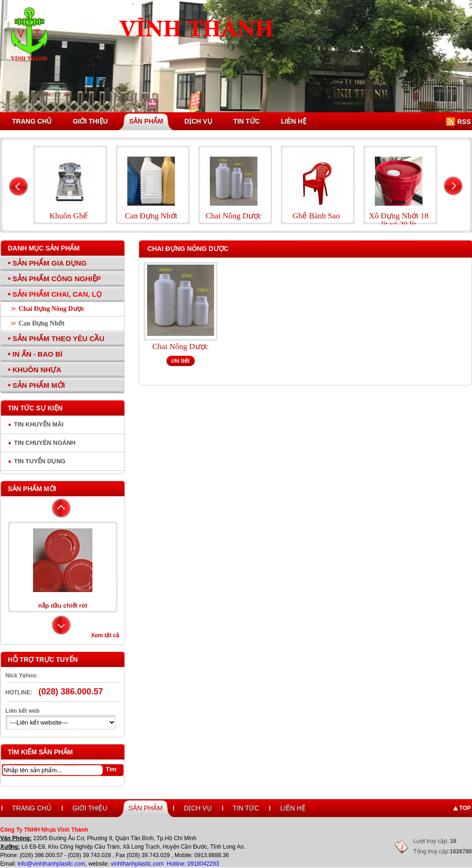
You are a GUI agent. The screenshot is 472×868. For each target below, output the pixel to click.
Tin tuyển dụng (40, 461)
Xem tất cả (105, 635)
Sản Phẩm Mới (39, 385)
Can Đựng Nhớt (42, 323)
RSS (464, 122)
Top (465, 808)
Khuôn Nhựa (37, 370)
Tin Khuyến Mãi (39, 424)
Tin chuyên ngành (45, 443)
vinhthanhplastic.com (138, 864)
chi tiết (180, 361)
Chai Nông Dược (180, 347)
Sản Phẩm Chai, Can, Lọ (58, 294)
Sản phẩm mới (32, 489)
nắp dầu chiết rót (63, 605)
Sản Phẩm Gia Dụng (50, 263)
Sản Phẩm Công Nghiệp (57, 279)
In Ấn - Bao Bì (38, 354)
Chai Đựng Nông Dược (52, 309)
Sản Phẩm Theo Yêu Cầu (59, 338)
